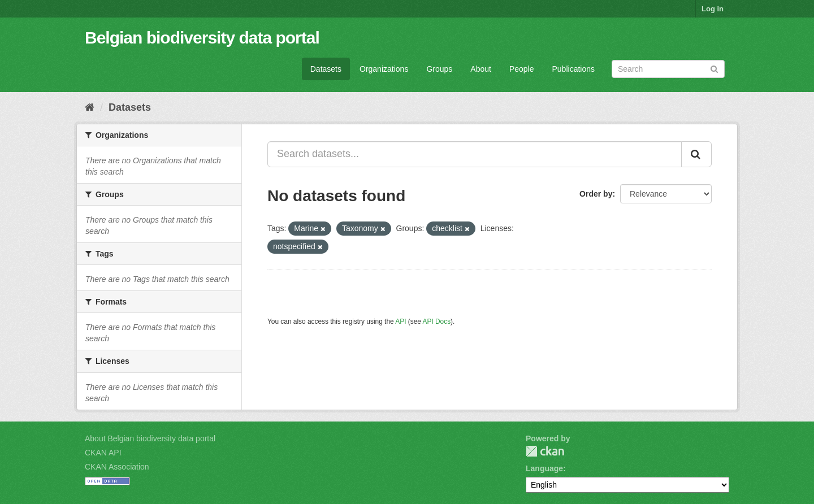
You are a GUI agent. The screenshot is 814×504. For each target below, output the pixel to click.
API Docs (437, 321)
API (400, 321)
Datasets (326, 69)
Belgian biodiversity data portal (202, 38)
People (522, 69)
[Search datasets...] (475, 154)
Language (544, 468)
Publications (574, 69)
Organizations (384, 69)
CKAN (545, 451)
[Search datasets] (668, 69)
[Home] (90, 107)
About (481, 69)
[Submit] (714, 68)
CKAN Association (117, 467)
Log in (713, 9)
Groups (439, 69)
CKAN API (103, 453)
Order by (596, 194)
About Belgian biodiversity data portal (150, 438)
